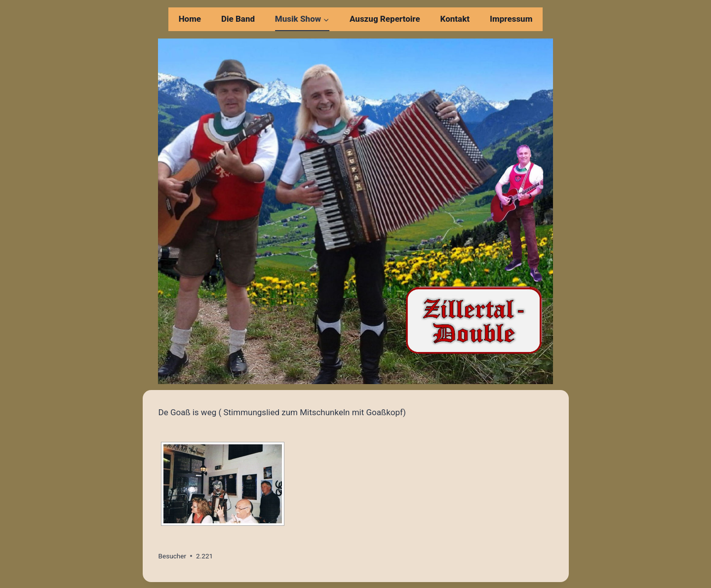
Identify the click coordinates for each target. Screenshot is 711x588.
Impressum (511, 19)
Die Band (238, 19)
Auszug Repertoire (385, 19)
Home (190, 19)
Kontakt (455, 19)
